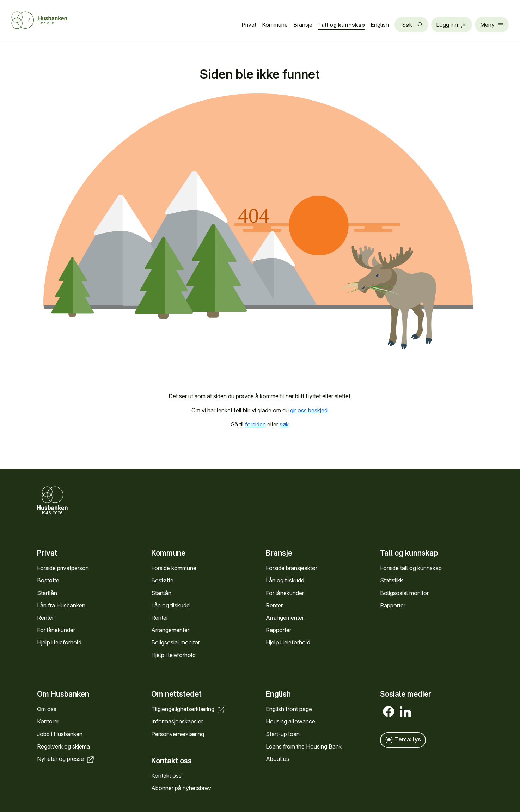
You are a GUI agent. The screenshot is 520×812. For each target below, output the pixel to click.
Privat (249, 25)
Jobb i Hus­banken (60, 734)
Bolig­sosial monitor (176, 643)
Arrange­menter (170, 630)
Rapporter (279, 630)
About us (277, 759)
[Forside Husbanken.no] (48, 20)
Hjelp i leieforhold (59, 643)
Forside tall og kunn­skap (411, 568)
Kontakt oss (166, 776)
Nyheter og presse (66, 759)
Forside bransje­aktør (292, 568)
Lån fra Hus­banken (61, 605)
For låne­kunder (56, 630)
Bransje (303, 25)
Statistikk (391, 581)
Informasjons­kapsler (177, 722)
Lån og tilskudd (170, 605)
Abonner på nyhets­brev (181, 788)
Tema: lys (403, 740)
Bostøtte (48, 581)
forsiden (255, 424)
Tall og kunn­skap (341, 25)
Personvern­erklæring (178, 734)
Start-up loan (283, 734)
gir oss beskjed (309, 410)
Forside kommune (174, 568)
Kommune (275, 25)
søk (284, 424)
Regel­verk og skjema (63, 746)
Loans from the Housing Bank (304, 746)
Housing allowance (290, 722)
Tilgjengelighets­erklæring (188, 709)
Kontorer (48, 722)
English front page (289, 709)
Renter (45, 618)
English (380, 25)
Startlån (47, 593)
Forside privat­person (63, 568)
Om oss (47, 709)
